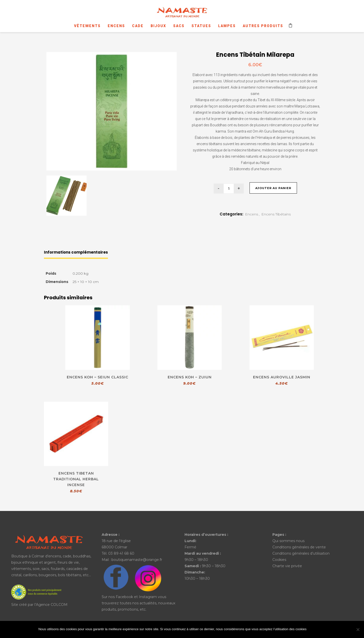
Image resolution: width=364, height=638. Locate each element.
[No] (358, 629)
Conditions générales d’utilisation (301, 553)
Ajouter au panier (273, 188)
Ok (317, 630)
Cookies (279, 560)
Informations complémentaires (76, 252)
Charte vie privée (287, 566)
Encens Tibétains (276, 214)
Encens (252, 214)
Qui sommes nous (288, 541)
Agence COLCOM (52, 605)
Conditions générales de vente (299, 547)
